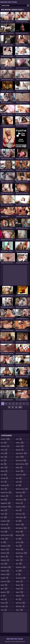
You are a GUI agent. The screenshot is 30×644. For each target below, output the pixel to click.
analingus (5, 446)
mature (20, 457)
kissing (4, 603)
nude (19, 482)
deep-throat (6, 492)
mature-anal (21, 460)
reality (19, 532)
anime (4, 450)
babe (4, 457)
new (19, 478)
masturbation (21, 453)
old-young (20, 492)
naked (19, 468)
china (4, 489)
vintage (19, 589)
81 (13, 407)
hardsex (5, 578)
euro (4, 517)
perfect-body (21, 517)
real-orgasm (21, 528)
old (18, 485)
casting (4, 478)
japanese (5, 592)
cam (4, 475)
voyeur (19, 592)
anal (4, 443)
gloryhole (5, 560)
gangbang (5, 546)
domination (6, 507)
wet (19, 599)
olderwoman (21, 500)
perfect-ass (20, 514)
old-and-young (22, 489)
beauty (4, 471)
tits (19, 571)
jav (3, 596)
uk (18, 574)
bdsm (4, 468)
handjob (5, 571)
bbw (4, 464)
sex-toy (20, 542)
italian (4, 585)
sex (19, 539)
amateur (5, 439)
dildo (4, 500)
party (19, 510)
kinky (4, 599)
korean (4, 606)
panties (19, 503)
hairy (4, 564)
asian (4, 453)
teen (19, 564)
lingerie (20, 446)
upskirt (19, 581)
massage (20, 450)
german (5, 549)
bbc (4, 460)
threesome (21, 567)
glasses (4, 557)
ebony (4, 510)
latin (19, 439)
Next (20, 407)
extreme (5, 525)
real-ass (20, 525)
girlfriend (5, 553)
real (19, 521)
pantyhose (20, 507)
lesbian (20, 443)
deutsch (5, 496)
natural (20, 471)
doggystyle (6, 503)
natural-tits (21, 475)
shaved (20, 549)
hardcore (5, 574)
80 (9, 407)
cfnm (4, 482)
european (5, 521)
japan (4, 589)
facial (4, 532)
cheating (5, 485)
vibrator (19, 585)
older (19, 496)
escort (4, 514)
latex (4, 610)
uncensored (21, 578)
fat (3, 542)
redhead (20, 535)
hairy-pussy (6, 567)
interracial (5, 581)
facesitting (5, 528)
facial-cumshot (7, 535)
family (4, 539)
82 (16, 407)
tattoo (19, 560)
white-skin (20, 606)
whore (19, 610)
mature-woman (22, 464)
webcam (20, 596)
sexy (19, 546)
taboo (19, 557)
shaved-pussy (21, 553)
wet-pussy (20, 603)
